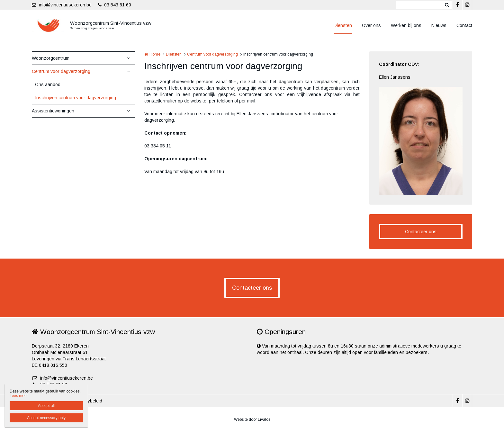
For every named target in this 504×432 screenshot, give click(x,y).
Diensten (343, 25)
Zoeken (447, 5)
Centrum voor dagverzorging (61, 71)
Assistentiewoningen (53, 111)
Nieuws (439, 25)
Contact (464, 25)
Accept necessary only (46, 418)
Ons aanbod (48, 84)
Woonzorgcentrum (51, 58)
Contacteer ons (421, 232)
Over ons (371, 25)
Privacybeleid (89, 401)
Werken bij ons (406, 25)
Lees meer (19, 396)
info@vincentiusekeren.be (62, 5)
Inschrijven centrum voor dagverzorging (76, 98)
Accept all (46, 406)
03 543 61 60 (115, 5)
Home (155, 54)
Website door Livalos (252, 419)
